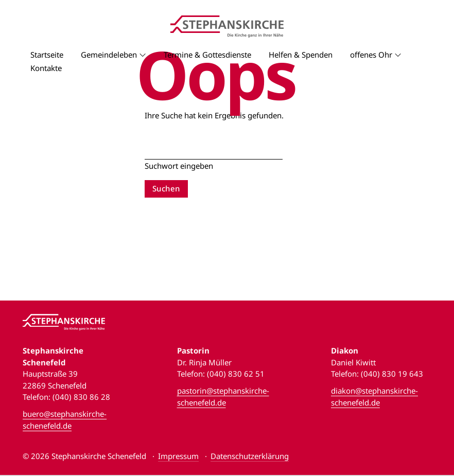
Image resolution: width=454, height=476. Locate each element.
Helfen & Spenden (301, 55)
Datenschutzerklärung (250, 456)
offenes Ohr (371, 55)
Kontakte (46, 68)
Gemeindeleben (109, 55)
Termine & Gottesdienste (207, 55)
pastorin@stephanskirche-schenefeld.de (223, 396)
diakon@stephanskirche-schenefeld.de (374, 396)
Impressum (178, 456)
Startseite (47, 55)
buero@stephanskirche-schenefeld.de (65, 420)
